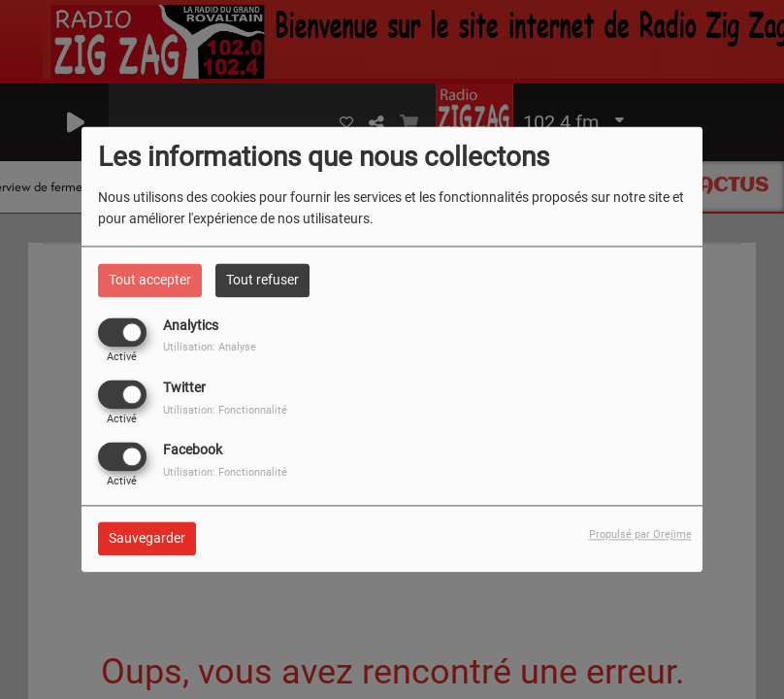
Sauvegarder (147, 539)
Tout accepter (150, 280)
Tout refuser (262, 280)
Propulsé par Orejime (640, 535)
